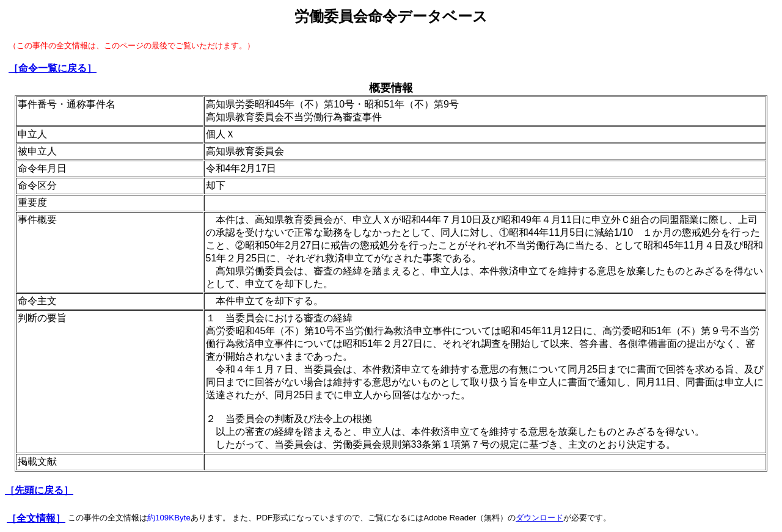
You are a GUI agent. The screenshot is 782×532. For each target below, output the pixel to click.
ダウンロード (539, 518)
